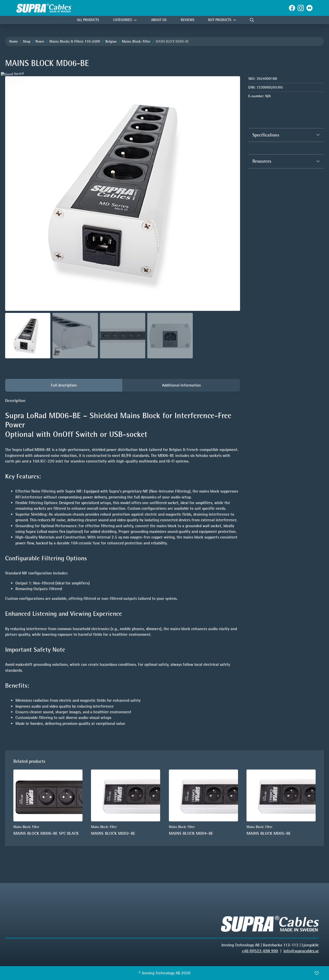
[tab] (64, 385)
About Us (159, 20)
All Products (88, 20)
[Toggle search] (252, 20)
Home (13, 41)
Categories (122, 20)
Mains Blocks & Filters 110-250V (75, 41)
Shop (27, 41)
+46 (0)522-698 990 (260, 951)
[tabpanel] (123, 567)
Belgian (111, 41)
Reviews (188, 20)
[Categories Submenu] (136, 20)
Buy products (220, 20)
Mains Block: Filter (136, 41)
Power (40, 41)
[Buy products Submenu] (236, 20)
